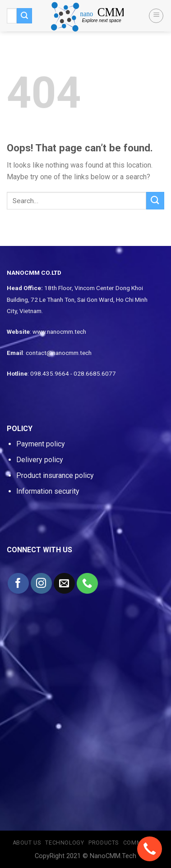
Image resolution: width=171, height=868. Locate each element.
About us (27, 843)
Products (104, 843)
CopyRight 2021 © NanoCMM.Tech (85, 856)
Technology (65, 843)
